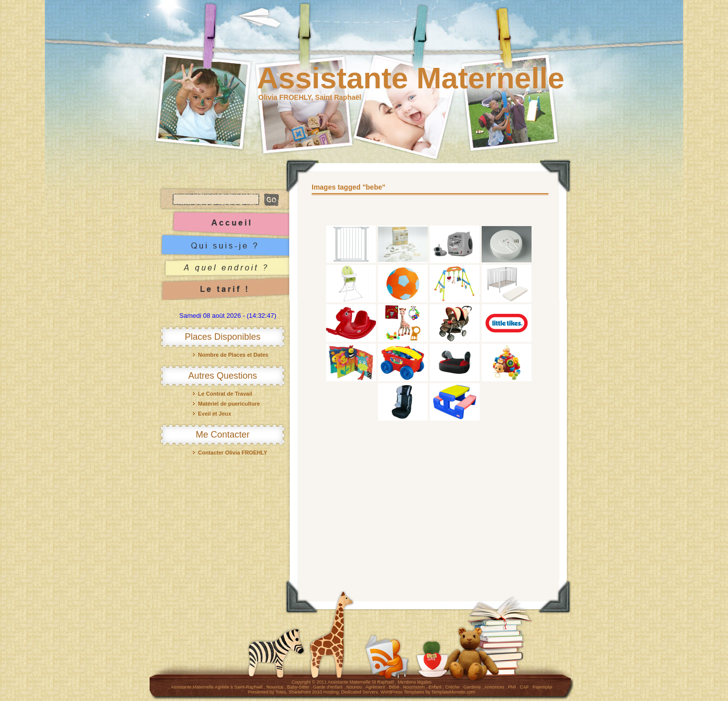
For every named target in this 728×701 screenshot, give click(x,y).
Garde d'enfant (328, 687)
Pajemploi (543, 687)
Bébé (394, 687)
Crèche (453, 687)
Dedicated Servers (360, 692)
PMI (512, 687)
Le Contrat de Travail (225, 394)
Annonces (494, 687)
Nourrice (275, 687)
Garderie (472, 687)
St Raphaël (383, 682)
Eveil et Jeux (215, 414)
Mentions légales (415, 682)
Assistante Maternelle (411, 78)
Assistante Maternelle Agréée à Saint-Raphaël (217, 687)
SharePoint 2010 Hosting (314, 692)
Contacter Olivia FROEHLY (233, 453)
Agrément (375, 687)
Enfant (435, 687)
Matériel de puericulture (229, 404)
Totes (281, 692)
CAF (524, 687)
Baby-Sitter (298, 687)
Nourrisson (414, 687)
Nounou (355, 687)
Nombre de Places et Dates (233, 355)
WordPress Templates (402, 692)
